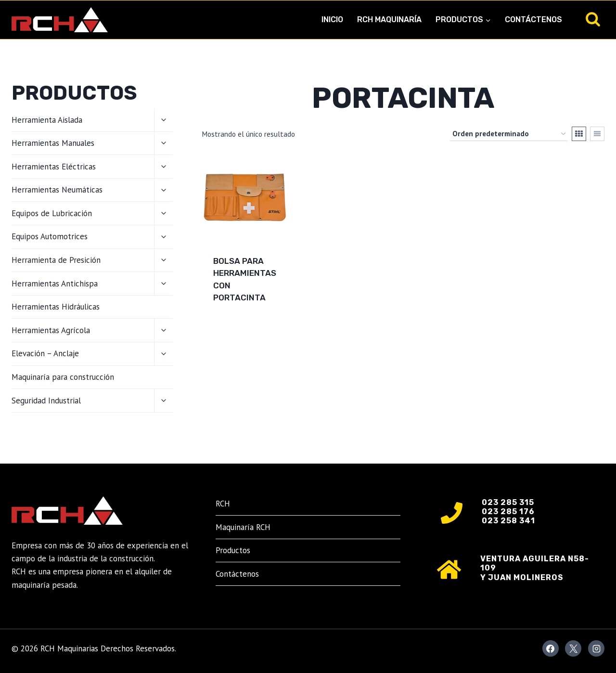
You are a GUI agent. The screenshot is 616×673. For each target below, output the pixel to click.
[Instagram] (596, 648)
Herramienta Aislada (47, 120)
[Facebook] (551, 648)
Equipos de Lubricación (52, 213)
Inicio (332, 19)
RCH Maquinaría (389, 19)
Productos (233, 550)
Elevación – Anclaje (45, 353)
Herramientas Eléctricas (54, 167)
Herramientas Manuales (53, 143)
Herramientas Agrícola (51, 330)
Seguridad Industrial (46, 401)
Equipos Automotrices (50, 236)
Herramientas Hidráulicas (56, 307)
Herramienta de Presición (56, 260)
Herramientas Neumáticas (57, 190)
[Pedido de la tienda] (509, 134)
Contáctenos (533, 19)
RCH (223, 504)
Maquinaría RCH (243, 527)
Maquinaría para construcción (63, 377)
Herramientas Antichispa (55, 284)
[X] (573, 648)
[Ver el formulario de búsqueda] (593, 20)
